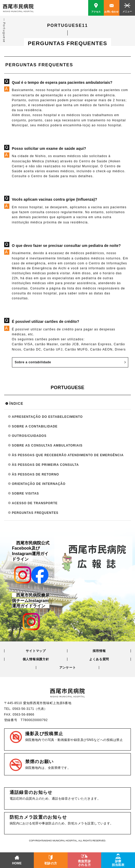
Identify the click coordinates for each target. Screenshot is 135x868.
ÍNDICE (16, 403)
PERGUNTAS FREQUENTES (35, 513)
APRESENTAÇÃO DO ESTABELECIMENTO (47, 417)
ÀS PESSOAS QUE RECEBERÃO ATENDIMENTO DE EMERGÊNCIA (68, 455)
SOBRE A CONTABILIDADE (35, 426)
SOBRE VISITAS (25, 494)
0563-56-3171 (23, 709)
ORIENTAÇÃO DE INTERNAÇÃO (39, 484)
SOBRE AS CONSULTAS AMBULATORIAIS (47, 445)
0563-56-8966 (24, 715)
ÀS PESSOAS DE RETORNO (36, 474)
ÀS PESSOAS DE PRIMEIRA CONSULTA (46, 465)
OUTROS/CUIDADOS (29, 436)
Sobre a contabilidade (33, 362)
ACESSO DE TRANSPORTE (35, 503)
